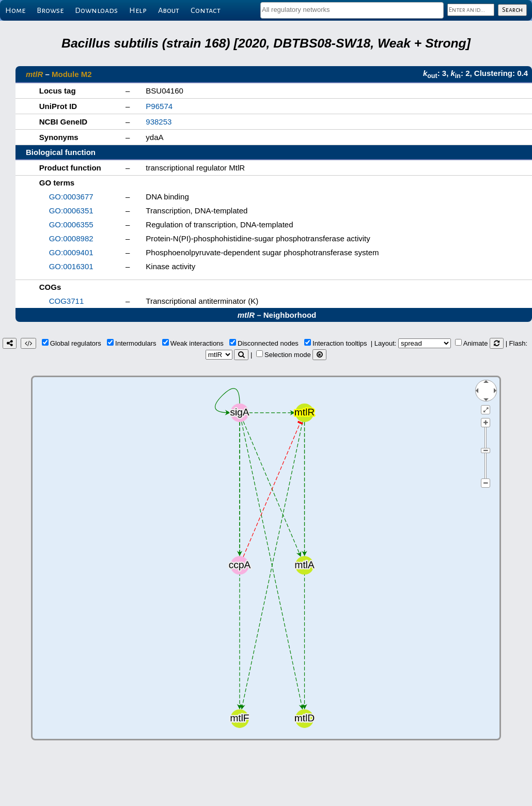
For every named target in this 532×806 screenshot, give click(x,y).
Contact (206, 10)
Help (138, 10)
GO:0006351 (71, 211)
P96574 (159, 106)
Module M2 (72, 74)
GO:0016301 (71, 266)
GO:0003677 (71, 197)
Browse (50, 10)
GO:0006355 (71, 224)
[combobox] (352, 10)
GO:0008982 (71, 238)
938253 (159, 122)
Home (15, 10)
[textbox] (352, 10)
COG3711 (67, 301)
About (169, 10)
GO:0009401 (71, 252)
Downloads (96, 10)
